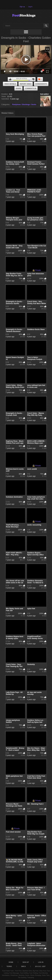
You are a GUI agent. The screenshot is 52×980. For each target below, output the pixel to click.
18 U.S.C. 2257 (40, 966)
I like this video (10, 79)
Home (11, 962)
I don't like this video (33, 79)
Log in (30, 7)
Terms (9, 966)
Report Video (26, 84)
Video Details (10, 84)
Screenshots (41, 84)
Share (19, 88)
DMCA (24, 966)
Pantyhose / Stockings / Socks (24, 104)
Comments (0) (31, 88)
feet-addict (44, 94)
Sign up (22, 7)
